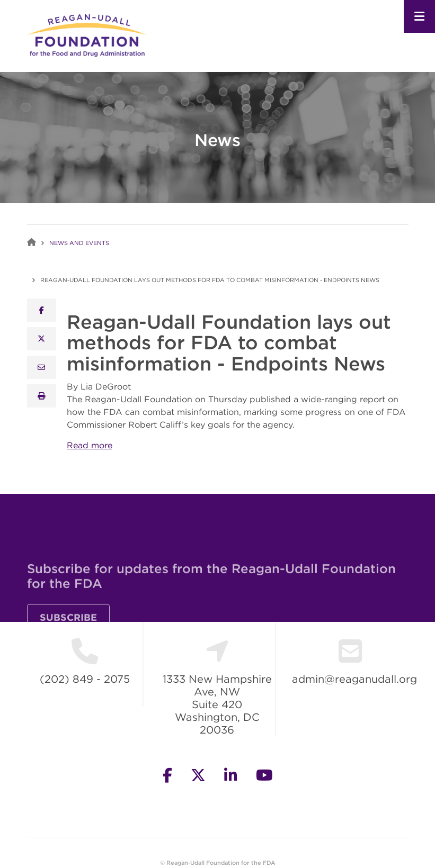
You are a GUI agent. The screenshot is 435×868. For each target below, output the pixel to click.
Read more (90, 445)
